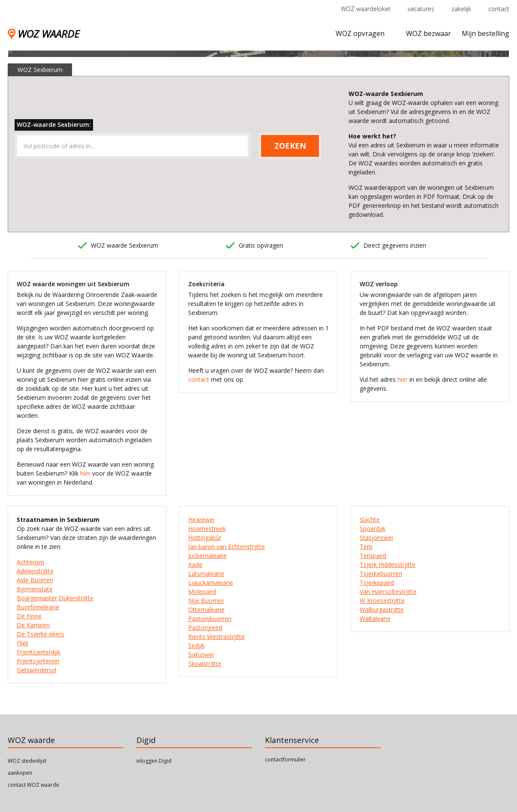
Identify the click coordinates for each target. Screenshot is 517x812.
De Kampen (33, 625)
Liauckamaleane (211, 583)
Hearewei (201, 520)
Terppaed (373, 556)
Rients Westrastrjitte (216, 637)
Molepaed (202, 592)
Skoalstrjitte (205, 664)
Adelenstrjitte (35, 571)
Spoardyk (373, 529)
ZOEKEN (290, 146)
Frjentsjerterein (38, 661)
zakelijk (461, 9)
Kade (195, 565)
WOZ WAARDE (44, 34)
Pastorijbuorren (210, 619)
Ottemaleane (206, 610)
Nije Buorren (206, 601)
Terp (366, 547)
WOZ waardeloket (366, 9)
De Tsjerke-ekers (41, 634)
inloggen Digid (154, 761)
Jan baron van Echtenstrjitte (227, 547)
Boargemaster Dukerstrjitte (55, 598)
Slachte (370, 520)
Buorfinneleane (38, 607)
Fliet (23, 643)
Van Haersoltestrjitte (388, 592)
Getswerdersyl (36, 670)
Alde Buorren (35, 580)
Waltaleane (375, 619)
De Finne (29, 616)
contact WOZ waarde (33, 785)
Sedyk (196, 646)
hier (85, 473)
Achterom (30, 562)
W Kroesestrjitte (382, 601)
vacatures (421, 9)
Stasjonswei (376, 538)
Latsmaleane (206, 574)
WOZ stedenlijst (27, 761)
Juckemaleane (207, 556)
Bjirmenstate (35, 589)
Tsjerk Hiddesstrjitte (388, 565)
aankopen (20, 773)
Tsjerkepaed (377, 583)
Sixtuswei (201, 655)
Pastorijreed (205, 628)
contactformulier (285, 760)
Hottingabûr (205, 538)
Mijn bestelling (485, 33)
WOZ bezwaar (428, 33)
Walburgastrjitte (382, 610)
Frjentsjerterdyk (39, 652)
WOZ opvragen (360, 33)
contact (499, 9)
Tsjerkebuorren (381, 574)
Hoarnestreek (207, 529)
